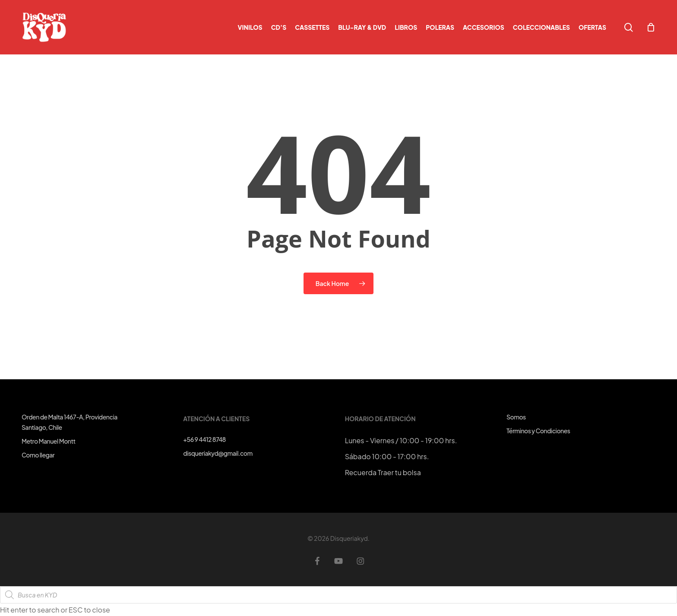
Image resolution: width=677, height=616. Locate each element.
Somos (516, 417)
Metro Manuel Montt (49, 441)
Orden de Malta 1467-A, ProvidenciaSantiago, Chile (70, 422)
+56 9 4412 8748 (204, 439)
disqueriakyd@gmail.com (218, 453)
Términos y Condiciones (538, 431)
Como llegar (38, 455)
